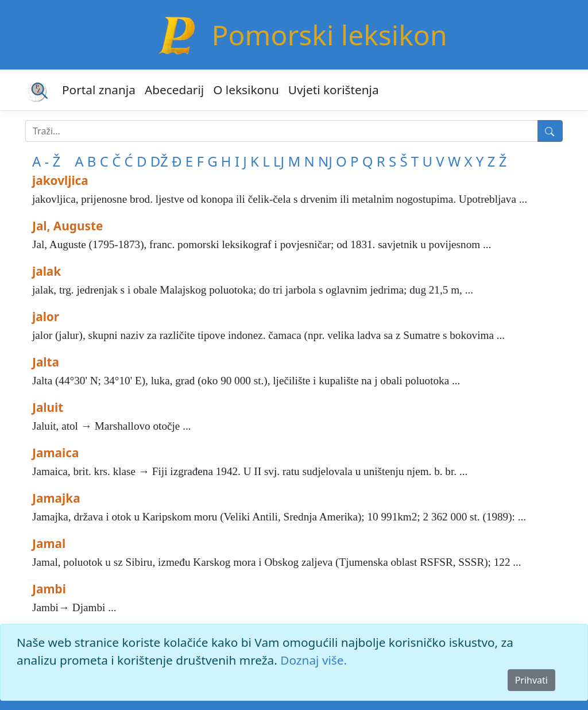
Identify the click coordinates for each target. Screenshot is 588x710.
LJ (279, 161)
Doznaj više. (314, 660)
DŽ (159, 161)
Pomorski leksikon (329, 35)
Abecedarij (174, 90)
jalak (47, 271)
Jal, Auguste (67, 226)
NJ (325, 161)
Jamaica (55, 453)
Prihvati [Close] (531, 680)
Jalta (46, 362)
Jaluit (48, 407)
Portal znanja (99, 90)
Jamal (49, 543)
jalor (46, 317)
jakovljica (60, 180)
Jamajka (56, 498)
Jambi (49, 589)
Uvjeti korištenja (334, 90)
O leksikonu (246, 90)
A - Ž (46, 161)
